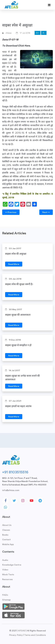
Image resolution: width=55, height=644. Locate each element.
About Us (7, 525)
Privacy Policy (16, 635)
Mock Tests (8, 574)
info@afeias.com (11, 490)
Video (5, 570)
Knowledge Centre (12, 565)
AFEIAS (22, 631)
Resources (7, 579)
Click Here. (24, 46)
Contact (6, 539)
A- (44, 33)
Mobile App (8, 544)
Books (5, 535)
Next (46, 212)
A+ (38, 33)
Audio (5, 560)
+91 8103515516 (15, 472)
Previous (11, 212)
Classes (6, 530)
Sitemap (6, 600)
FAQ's (5, 595)
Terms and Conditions (35, 635)
